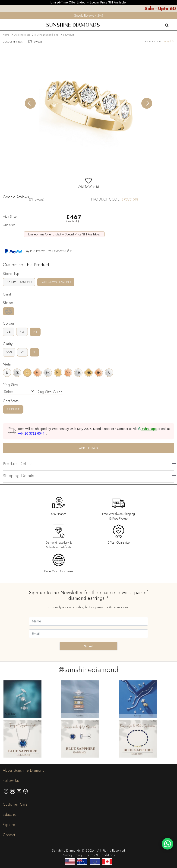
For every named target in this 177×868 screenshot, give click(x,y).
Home (6, 35)
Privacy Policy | (73, 855)
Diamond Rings (22, 35)
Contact (9, 835)
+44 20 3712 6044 (31, 433)
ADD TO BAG (88, 448)
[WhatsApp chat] (168, 844)
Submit (89, 646)
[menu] (3, 22)
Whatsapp (147, 429)
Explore (9, 825)
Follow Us (11, 781)
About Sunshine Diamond (24, 770)
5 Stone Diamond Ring (46, 35)
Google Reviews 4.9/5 (88, 15)
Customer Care (15, 804)
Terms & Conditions (101, 855)
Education (11, 815)
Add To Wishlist (89, 184)
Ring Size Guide (50, 392)
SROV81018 (69, 35)
